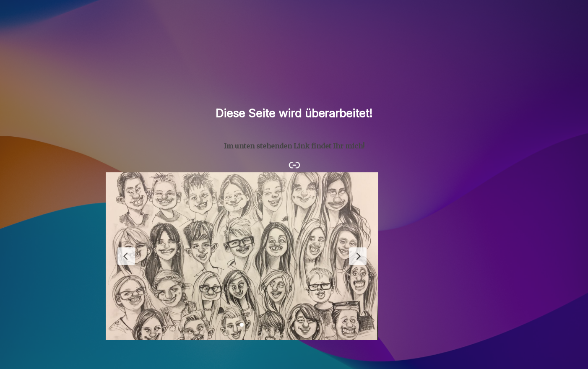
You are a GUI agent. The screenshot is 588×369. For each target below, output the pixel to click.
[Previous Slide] (126, 256)
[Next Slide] (358, 256)
